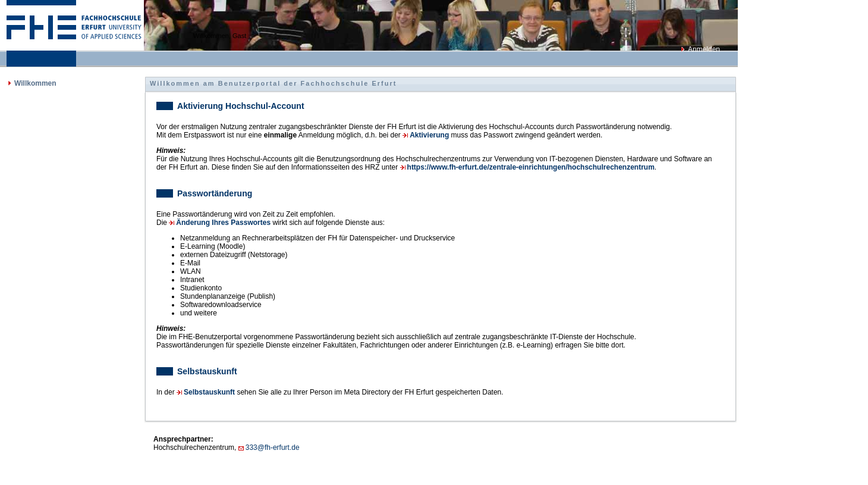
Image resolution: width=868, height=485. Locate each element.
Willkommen (35, 83)
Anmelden (704, 49)
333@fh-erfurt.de (273, 448)
